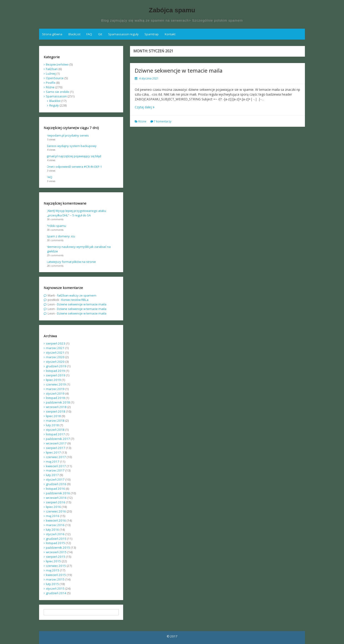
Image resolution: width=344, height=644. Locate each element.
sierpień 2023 (56, 343)
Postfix (51, 83)
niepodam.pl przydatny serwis (68, 135)
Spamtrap (152, 34)
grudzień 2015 (56, 539)
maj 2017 (53, 461)
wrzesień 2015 (56, 552)
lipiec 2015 (53, 561)
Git (100, 34)
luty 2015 (52, 584)
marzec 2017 (55, 470)
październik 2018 (58, 402)
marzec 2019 (55, 389)
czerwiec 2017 (56, 457)
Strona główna (52, 34)
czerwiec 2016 (56, 511)
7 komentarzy (163, 121)
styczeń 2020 (55, 362)
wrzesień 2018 (56, 407)
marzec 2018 (55, 421)
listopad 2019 (55, 371)
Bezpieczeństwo (57, 64)
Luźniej (51, 74)
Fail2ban (52, 69)
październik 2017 (58, 439)
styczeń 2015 (55, 588)
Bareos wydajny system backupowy (72, 146)
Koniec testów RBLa (75, 300)
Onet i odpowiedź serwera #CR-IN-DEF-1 (74, 167)
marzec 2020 (55, 357)
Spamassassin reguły (123, 34)
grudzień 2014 (56, 593)
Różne (142, 121)
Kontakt (170, 34)
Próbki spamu (56, 226)
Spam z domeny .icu (61, 236)
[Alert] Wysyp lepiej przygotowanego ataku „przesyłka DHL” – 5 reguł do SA (76, 213)
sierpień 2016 (56, 502)
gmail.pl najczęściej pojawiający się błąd (74, 156)
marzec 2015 (55, 579)
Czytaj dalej (145, 107)
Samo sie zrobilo (58, 92)
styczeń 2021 (55, 352)
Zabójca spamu (172, 10)
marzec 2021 (55, 348)
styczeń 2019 (55, 393)
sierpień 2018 (56, 411)
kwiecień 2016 (56, 520)
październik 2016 (58, 493)
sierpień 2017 (56, 448)
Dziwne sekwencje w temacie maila (179, 70)
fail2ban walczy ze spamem (77, 295)
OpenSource (55, 78)
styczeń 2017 (55, 479)
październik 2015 (58, 548)
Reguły (54, 105)
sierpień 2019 (56, 375)
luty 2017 (52, 475)
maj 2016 (53, 516)
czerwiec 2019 (56, 384)
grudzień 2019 (56, 366)
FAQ (89, 34)
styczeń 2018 (55, 430)
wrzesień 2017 (56, 443)
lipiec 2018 (53, 416)
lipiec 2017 (53, 452)
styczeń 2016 (55, 534)
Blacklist (55, 101)
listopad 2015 (55, 543)
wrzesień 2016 (56, 498)
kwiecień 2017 (56, 466)
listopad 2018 (55, 398)
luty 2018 (52, 425)
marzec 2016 (55, 525)
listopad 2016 (55, 489)
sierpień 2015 (56, 557)
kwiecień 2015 (56, 575)
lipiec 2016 (53, 507)
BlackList (74, 34)
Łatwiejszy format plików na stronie (71, 262)
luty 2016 (52, 530)
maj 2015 (53, 570)
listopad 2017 (55, 434)
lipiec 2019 (53, 380)
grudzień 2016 (56, 484)
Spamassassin (56, 96)
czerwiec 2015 (56, 566)
